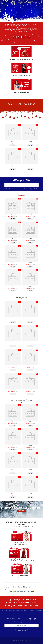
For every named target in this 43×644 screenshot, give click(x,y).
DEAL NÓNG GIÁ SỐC (22, 42)
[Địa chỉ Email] (21, 625)
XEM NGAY (21, 511)
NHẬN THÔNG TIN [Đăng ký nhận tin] (22, 630)
